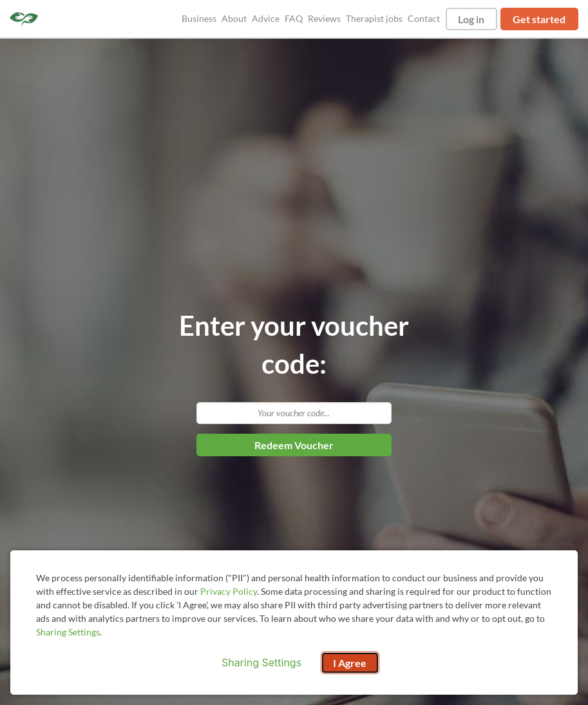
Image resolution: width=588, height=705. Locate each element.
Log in (471, 19)
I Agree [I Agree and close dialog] (350, 663)
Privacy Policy (229, 591)
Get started (539, 19)
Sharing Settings (68, 632)
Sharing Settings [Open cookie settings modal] (261, 662)
